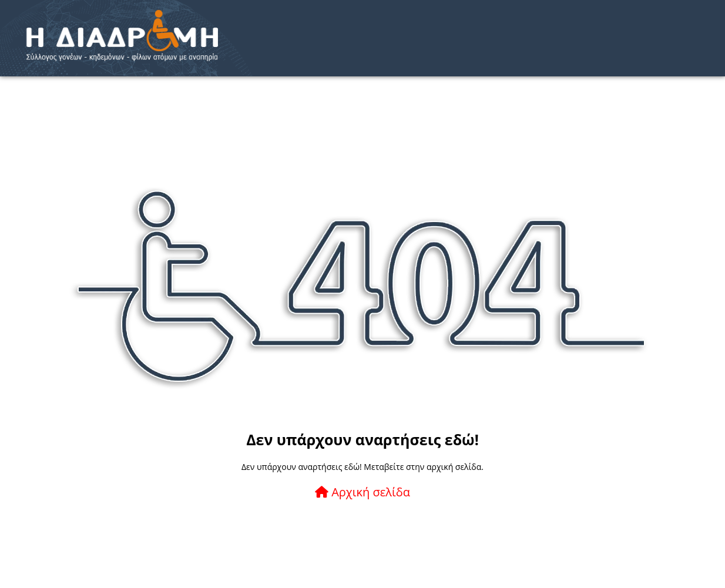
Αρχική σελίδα (362, 492)
